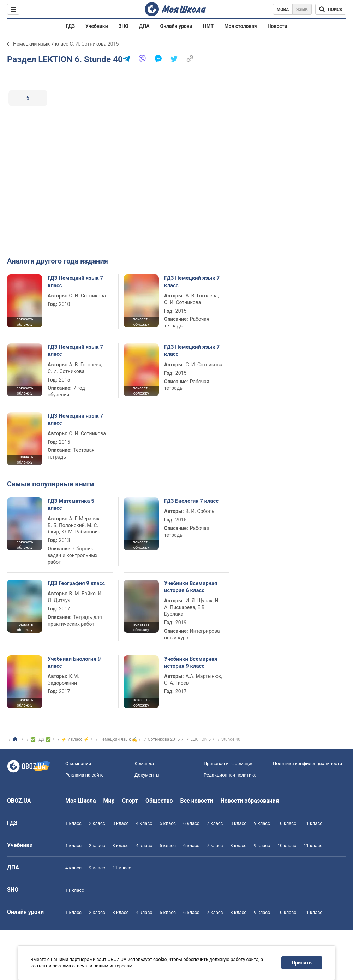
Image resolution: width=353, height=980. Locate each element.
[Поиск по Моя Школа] (331, 9)
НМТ (208, 26)
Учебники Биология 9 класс (74, 662)
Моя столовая (241, 26)
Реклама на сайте (84, 775)
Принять (302, 963)
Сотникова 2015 (164, 739)
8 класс (238, 823)
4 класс (144, 823)
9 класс (262, 823)
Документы (147, 775)
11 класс (313, 823)
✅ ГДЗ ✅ (41, 739)
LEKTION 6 (201, 739)
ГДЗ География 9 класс (76, 583)
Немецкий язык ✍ (118, 739)
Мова (283, 10)
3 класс (121, 823)
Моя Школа (81, 801)
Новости (277, 26)
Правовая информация (229, 764)
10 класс (287, 823)
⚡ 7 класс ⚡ (75, 739)
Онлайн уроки (176, 26)
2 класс (97, 823)
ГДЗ (70, 26)
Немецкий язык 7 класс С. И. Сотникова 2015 (66, 44)
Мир (109, 801)
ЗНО (124, 26)
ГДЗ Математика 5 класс (71, 504)
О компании (78, 764)
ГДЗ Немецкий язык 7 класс (75, 282)
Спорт (130, 801)
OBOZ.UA (19, 801)
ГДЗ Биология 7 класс (191, 501)
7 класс (215, 823)
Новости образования (249, 801)
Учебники (97, 26)
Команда (144, 764)
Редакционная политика (230, 775)
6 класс (191, 823)
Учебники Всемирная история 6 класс (191, 587)
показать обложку (25, 322)
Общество (159, 801)
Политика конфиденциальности (307, 764)
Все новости (197, 801)
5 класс (168, 823)
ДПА (144, 26)
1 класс (73, 823)
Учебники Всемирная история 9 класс (191, 662)
